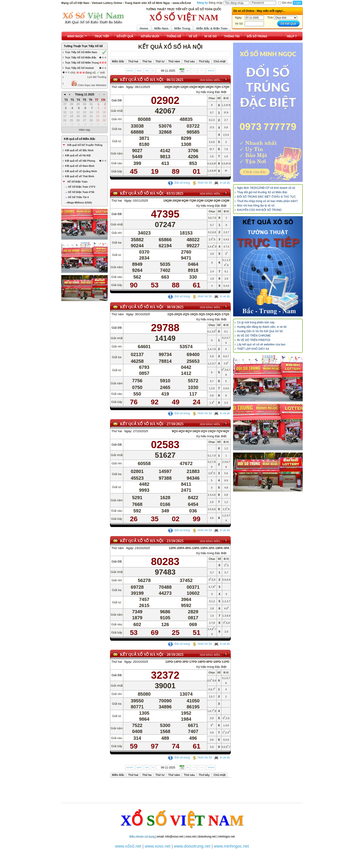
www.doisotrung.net (192, 846)
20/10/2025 (175, 654)
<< (147, 71)
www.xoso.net (158, 846)
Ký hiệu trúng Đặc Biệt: (212, 92)
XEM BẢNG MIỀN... (211, 80)
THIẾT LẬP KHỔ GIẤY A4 (253, 349)
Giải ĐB (117, 100)
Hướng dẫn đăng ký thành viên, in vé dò (262, 327)
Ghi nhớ (285, 3)
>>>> (211, 71)
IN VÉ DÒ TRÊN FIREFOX (254, 340)
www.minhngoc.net (231, 846)
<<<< (130, 71)
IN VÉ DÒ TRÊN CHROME (254, 336)
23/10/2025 (175, 541)
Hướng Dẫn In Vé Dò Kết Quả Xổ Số (260, 331)
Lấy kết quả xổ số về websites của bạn (261, 344)
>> (194, 71)
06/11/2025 (175, 80)
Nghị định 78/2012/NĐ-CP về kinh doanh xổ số (266, 188)
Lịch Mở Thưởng (97, 77)
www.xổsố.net (128, 846)
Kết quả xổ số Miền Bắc (80, 139)
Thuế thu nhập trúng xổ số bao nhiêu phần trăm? (267, 201)
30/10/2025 (175, 307)
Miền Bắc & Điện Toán (212, 28)
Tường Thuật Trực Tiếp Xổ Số (83, 46)
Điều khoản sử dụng (142, 836)
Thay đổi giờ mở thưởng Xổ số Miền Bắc (262, 192)
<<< (139, 71)
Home (144, 28)
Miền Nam (161, 28)
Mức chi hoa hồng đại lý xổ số (256, 206)
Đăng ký (203, 3)
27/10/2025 (175, 424)
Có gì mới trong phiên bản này (256, 322)
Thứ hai (117, 201)
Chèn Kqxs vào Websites (89, 83)
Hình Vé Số (202, 183)
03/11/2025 (175, 193)
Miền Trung (182, 28)
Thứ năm (118, 87)
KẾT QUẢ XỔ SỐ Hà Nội (142, 80)
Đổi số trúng (179, 183)
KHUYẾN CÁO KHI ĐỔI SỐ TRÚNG (259, 210)
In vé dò (222, 183)
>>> (202, 71)
